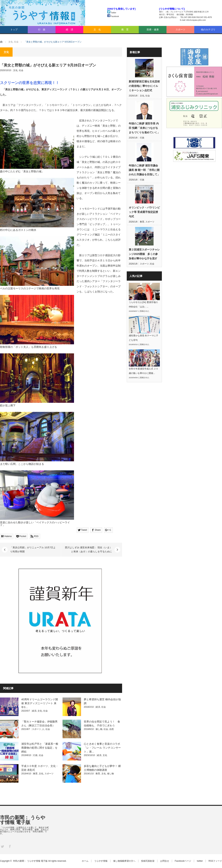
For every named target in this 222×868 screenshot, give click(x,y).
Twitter (112, 13)
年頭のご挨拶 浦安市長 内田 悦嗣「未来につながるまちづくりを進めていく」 (144, 128)
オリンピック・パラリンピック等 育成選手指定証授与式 (144, 212)
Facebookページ (183, 861)
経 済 (69, 30)
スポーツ (180, 30)
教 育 (125, 30)
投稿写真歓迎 (148, 861)
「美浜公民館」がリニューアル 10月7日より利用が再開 (33, 550)
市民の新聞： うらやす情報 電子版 (23, 820)
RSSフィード (215, 861)
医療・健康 (153, 30)
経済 (34, 711)
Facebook (113, 16)
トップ (14, 30)
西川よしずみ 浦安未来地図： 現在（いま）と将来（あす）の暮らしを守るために (88, 550)
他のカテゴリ (208, 30)
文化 (15, 70)
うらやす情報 (101, 861)
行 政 (42, 30)
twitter (200, 861)
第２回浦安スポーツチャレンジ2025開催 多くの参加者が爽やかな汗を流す (144, 254)
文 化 (97, 30)
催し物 (99, 729)
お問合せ (165, 861)
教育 (35, 774)
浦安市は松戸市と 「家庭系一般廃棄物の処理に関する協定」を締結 (40, 748)
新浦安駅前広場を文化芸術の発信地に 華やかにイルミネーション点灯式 (144, 86)
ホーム (85, 861)
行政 (35, 755)
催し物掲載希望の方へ (124, 861)
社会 (21, 70)
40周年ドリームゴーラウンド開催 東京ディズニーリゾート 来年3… (40, 703)
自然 (112, 729)
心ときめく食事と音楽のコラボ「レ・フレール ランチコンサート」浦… (102, 748)
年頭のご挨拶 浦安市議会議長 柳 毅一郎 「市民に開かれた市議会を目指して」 (144, 170)
